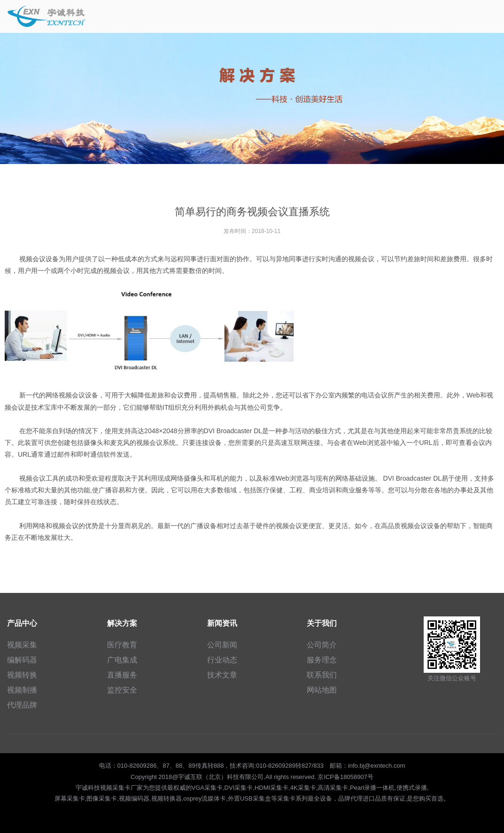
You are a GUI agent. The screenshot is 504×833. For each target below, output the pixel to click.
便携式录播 (412, 788)
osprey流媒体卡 (205, 798)
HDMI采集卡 (271, 788)
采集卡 (286, 798)
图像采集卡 (102, 798)
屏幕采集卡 (70, 798)
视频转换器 (167, 798)
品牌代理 (350, 798)
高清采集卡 (333, 788)
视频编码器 (134, 798)
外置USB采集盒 (249, 798)
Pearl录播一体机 (372, 788)
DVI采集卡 (239, 788)
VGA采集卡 (207, 788)
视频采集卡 (115, 788)
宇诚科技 (88, 788)
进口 (369, 798)
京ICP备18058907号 (345, 777)
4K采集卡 (303, 788)
